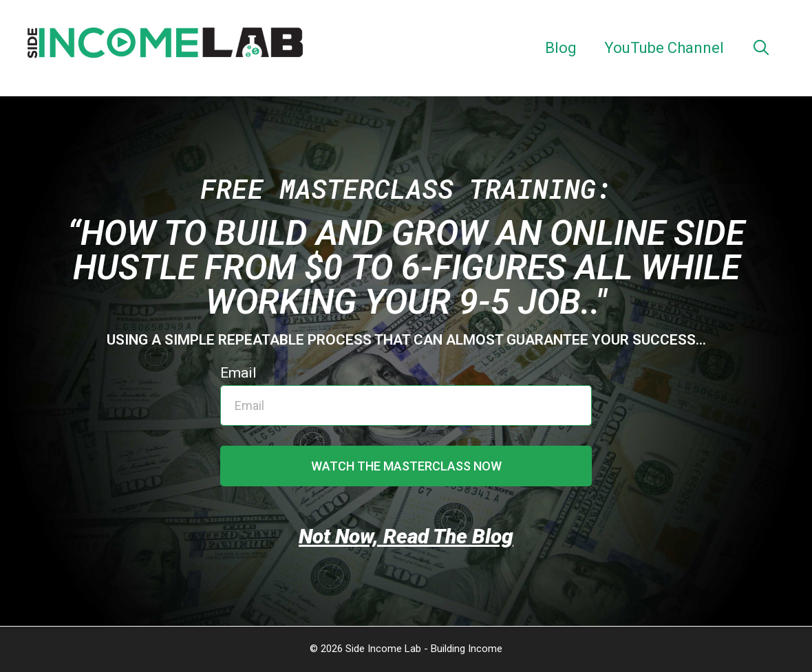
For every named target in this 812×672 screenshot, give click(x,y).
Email (238, 373)
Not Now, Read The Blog (406, 536)
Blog (561, 48)
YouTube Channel (664, 48)
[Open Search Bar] (761, 48)
